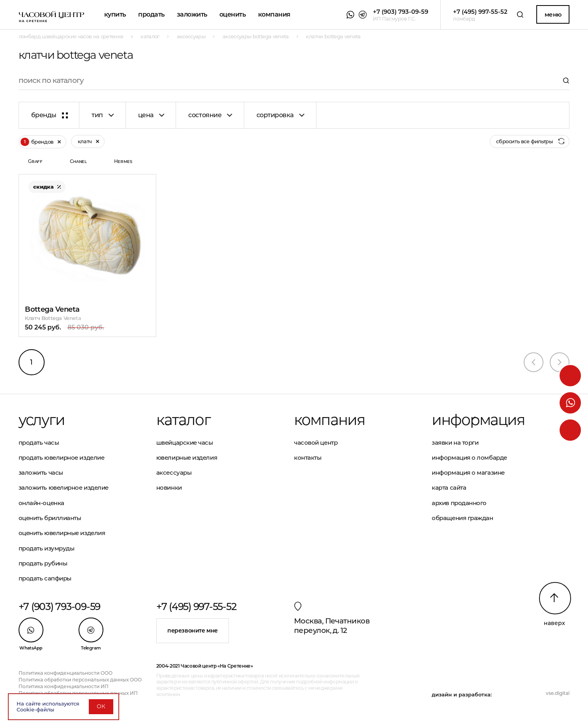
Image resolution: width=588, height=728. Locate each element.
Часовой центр (316, 443)
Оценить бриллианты (50, 518)
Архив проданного (459, 503)
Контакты (308, 458)
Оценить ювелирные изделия (62, 533)
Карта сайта (449, 488)
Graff (35, 161)
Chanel (78, 161)
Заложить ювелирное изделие (64, 488)
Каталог (183, 420)
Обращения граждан (462, 518)
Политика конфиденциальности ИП (64, 686)
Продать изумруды (47, 548)
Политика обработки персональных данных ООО (80, 680)
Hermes (123, 161)
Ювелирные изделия (187, 458)
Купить (115, 14)
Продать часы (39, 443)
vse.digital (558, 693)
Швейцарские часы (185, 443)
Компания (274, 14)
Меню (553, 14)
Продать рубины (43, 563)
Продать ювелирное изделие (62, 458)
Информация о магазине (468, 473)
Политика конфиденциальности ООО (66, 673)
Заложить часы (41, 473)
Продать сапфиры (45, 578)
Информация (478, 420)
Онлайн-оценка (41, 503)
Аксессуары (174, 473)
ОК (101, 706)
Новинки (169, 488)
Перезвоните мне (193, 631)
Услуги (42, 420)
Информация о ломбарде (469, 458)
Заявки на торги (455, 443)
